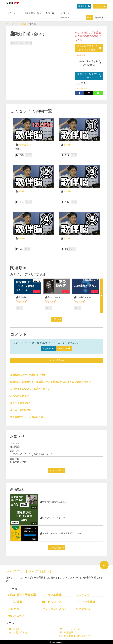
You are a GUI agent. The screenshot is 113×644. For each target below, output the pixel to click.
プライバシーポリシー (74, 629)
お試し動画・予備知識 (22, 595)
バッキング (83, 595)
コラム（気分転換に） (22, 410)
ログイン (100, 6)
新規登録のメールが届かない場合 (28, 375)
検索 (89, 17)
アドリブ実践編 (19, 24)
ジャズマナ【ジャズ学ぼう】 (29, 572)
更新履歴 (15, 447)
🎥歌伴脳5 (66, 239)
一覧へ (56, 319)
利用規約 (67, 633)
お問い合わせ (19, 633)
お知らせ (66, 13)
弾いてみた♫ (16, 616)
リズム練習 (15, 602)
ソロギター (15, 609)
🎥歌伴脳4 (20, 239)
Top (7, 24)
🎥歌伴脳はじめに (24, 145)
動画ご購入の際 (18, 462)
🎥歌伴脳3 (66, 192)
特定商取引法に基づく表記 (77, 636)
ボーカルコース (52, 602)
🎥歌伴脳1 (66, 145)
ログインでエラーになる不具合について (31, 454)
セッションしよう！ (55, 609)
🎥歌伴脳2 (20, 192)
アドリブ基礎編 (52, 595)
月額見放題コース (32, 13)
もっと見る (56, 470)
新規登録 (84, 6)
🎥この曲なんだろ (83, 297)
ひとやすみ (83, 609)
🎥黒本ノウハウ (53, 297)
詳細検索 (101, 17)
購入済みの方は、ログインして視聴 (89, 48)
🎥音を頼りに (23, 297)
